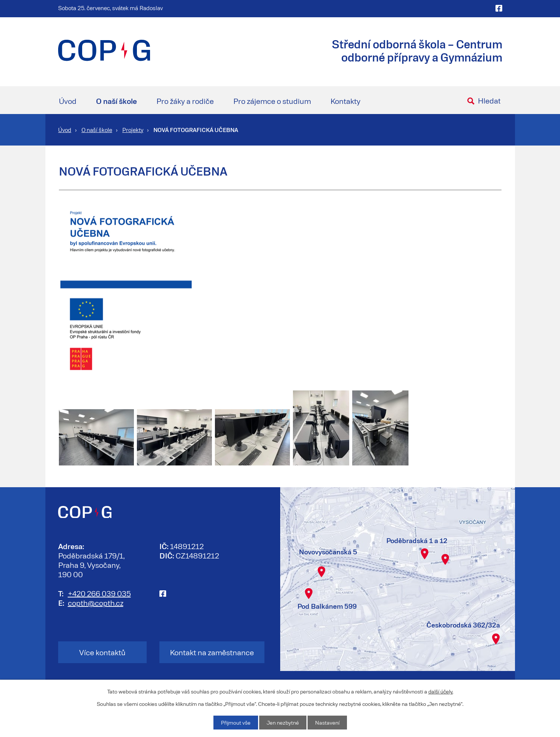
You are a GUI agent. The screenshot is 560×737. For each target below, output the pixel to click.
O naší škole (116, 101)
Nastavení (327, 723)
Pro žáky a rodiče (185, 101)
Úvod (68, 101)
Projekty (133, 130)
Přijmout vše (236, 723)
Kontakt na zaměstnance (212, 652)
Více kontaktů (102, 652)
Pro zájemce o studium (272, 101)
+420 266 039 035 (99, 593)
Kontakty (345, 101)
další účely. (441, 691)
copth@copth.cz (96, 603)
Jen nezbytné (283, 723)
